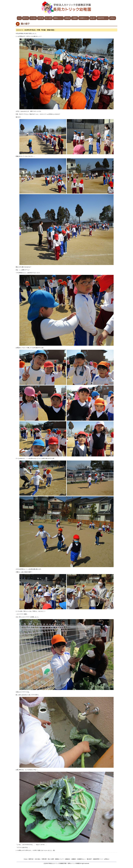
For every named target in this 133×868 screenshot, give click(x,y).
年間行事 (41, 18)
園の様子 (93, 18)
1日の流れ (33, 18)
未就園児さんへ (84, 18)
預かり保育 (48, 18)
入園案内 (75, 18)
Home (19, 18)
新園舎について (58, 18)
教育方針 (26, 18)
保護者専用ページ (103, 18)
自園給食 (67, 18)
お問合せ (112, 18)
